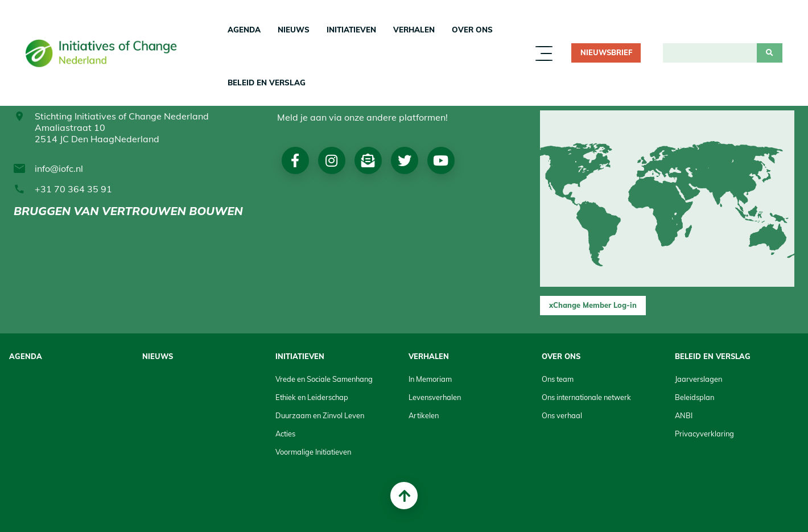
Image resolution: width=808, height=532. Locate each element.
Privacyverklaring (704, 434)
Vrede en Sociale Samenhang (324, 379)
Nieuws (294, 30)
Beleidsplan (694, 397)
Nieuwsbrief (606, 52)
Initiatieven (351, 30)
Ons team (558, 379)
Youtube (441, 160)
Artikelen (424, 415)
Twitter (405, 160)
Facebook (295, 160)
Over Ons (472, 30)
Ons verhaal (562, 415)
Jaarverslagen (698, 379)
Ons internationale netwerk (586, 397)
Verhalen (414, 30)
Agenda (244, 30)
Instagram (331, 160)
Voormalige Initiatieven (313, 452)
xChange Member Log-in (593, 305)
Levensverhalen (435, 397)
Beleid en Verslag (267, 83)
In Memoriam (430, 379)
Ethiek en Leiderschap (312, 397)
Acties (285, 434)
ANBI (684, 415)
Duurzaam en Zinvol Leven (320, 415)
